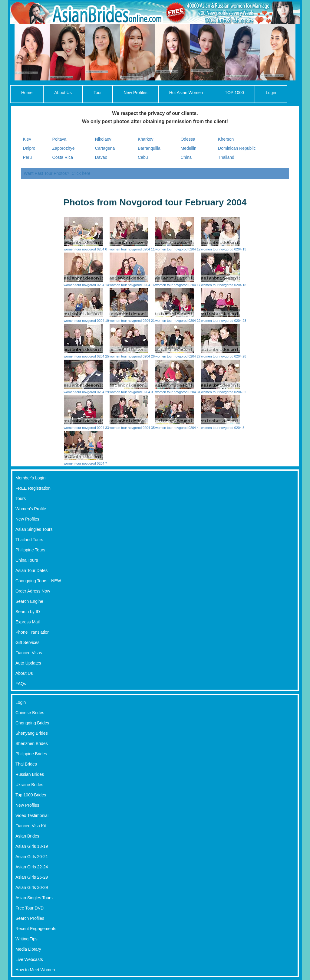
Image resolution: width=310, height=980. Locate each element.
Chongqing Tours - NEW (38, 581)
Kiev (27, 139)
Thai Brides (26, 764)
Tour (98, 93)
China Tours (27, 560)
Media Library (28, 949)
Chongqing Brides (32, 723)
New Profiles (135, 93)
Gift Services (27, 642)
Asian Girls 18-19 (32, 846)
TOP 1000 (234, 93)
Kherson (226, 139)
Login (271, 93)
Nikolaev (103, 139)
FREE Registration (33, 488)
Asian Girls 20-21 (32, 857)
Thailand (226, 157)
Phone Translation (33, 632)
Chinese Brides (30, 713)
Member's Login (30, 478)
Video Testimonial (32, 815)
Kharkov (145, 139)
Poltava (59, 139)
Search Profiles (30, 918)
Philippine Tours (30, 550)
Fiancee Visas (29, 653)
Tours (21, 498)
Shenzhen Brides (32, 743)
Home (27, 93)
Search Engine (29, 601)
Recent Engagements (36, 929)
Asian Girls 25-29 (32, 877)
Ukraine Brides (29, 785)
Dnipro (29, 148)
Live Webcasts (29, 959)
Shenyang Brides (32, 733)
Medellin (188, 148)
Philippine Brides (31, 754)
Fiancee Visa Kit (31, 826)
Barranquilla (149, 148)
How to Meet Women (35, 970)
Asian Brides (27, 836)
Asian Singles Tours (34, 529)
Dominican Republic (237, 148)
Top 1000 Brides (31, 795)
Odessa (188, 139)
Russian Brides (30, 774)
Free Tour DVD (30, 908)
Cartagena (105, 148)
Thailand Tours (29, 540)
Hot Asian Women (186, 93)
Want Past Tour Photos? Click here (57, 173)
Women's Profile (31, 509)
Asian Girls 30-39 (32, 887)
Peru (27, 157)
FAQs (21, 684)
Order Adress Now (33, 591)
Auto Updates (28, 663)
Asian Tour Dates (31, 570)
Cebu (143, 157)
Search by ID (28, 612)
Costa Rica (63, 157)
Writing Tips (26, 939)
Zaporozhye (64, 148)
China (186, 157)
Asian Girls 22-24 (32, 867)
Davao (101, 157)
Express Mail (28, 622)
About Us (63, 93)
